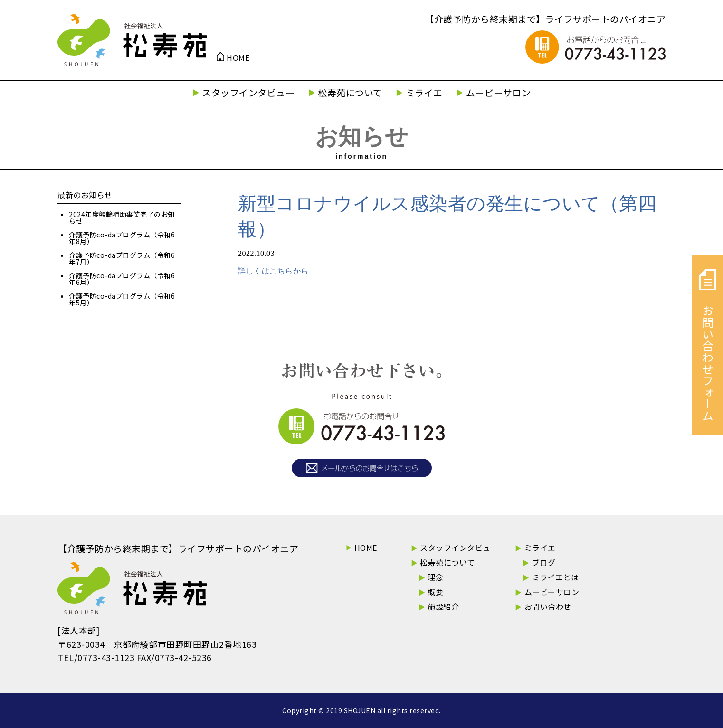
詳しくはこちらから (273, 271)
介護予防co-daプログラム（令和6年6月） (122, 279)
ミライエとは (556, 577)
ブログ (544, 562)
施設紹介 (443, 606)
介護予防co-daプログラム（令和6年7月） (122, 258)
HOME (238, 57)
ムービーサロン (499, 92)
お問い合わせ (548, 606)
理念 (435, 577)
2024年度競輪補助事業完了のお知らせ (122, 217)
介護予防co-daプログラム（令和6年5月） (122, 299)
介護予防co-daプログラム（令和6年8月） (122, 238)
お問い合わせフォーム (708, 345)
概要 (435, 592)
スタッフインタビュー (248, 92)
